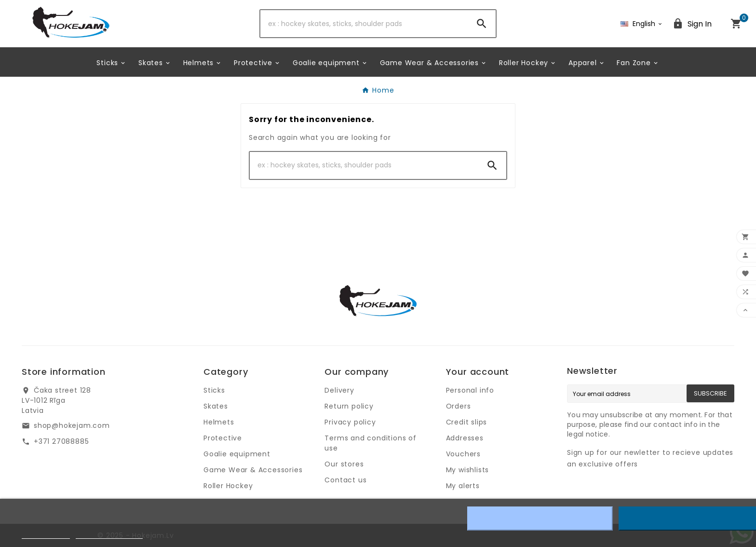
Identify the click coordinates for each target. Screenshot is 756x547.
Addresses (465, 438)
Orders (459, 406)
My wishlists (468, 470)
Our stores (344, 464)
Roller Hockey (228, 486)
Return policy (349, 406)
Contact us (345, 480)
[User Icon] (692, 24)
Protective (223, 438)
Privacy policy (350, 422)
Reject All (540, 519)
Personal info (470, 390)
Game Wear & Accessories (253, 470)
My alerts (463, 486)
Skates (216, 406)
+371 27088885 (61, 441)
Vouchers (463, 454)
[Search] (364, 24)
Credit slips (467, 422)
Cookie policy (46, 534)
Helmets (219, 422)
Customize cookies (109, 534)
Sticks (214, 390)
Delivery (339, 390)
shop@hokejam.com (72, 425)
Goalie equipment (237, 454)
